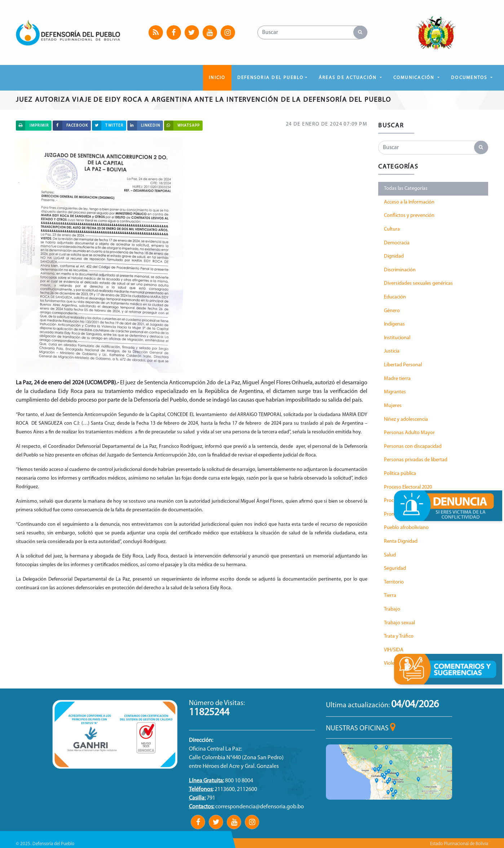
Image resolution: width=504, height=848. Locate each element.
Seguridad (395, 569)
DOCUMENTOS (470, 78)
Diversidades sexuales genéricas (418, 283)
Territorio (394, 582)
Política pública (400, 474)
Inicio (217, 78)
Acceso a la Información (409, 202)
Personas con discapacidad (413, 447)
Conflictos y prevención (409, 216)
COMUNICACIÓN (415, 78)
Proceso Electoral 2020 (408, 487)
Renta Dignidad (401, 541)
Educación (395, 297)
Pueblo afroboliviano (406, 528)
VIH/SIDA (394, 650)
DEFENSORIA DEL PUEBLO (271, 78)
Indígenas (394, 324)
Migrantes (395, 392)
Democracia (397, 243)
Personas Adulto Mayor (409, 433)
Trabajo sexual (399, 623)
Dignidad (394, 256)
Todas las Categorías (406, 189)
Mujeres (393, 406)
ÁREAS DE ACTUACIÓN (349, 78)
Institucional (397, 338)
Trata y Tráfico (399, 636)
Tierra (390, 596)
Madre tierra (397, 379)
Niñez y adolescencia (406, 419)
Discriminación (400, 270)
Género (392, 311)
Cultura (392, 229)
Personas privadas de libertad (416, 460)
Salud (390, 555)
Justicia (392, 351)
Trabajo (392, 609)
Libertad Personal (403, 365)
